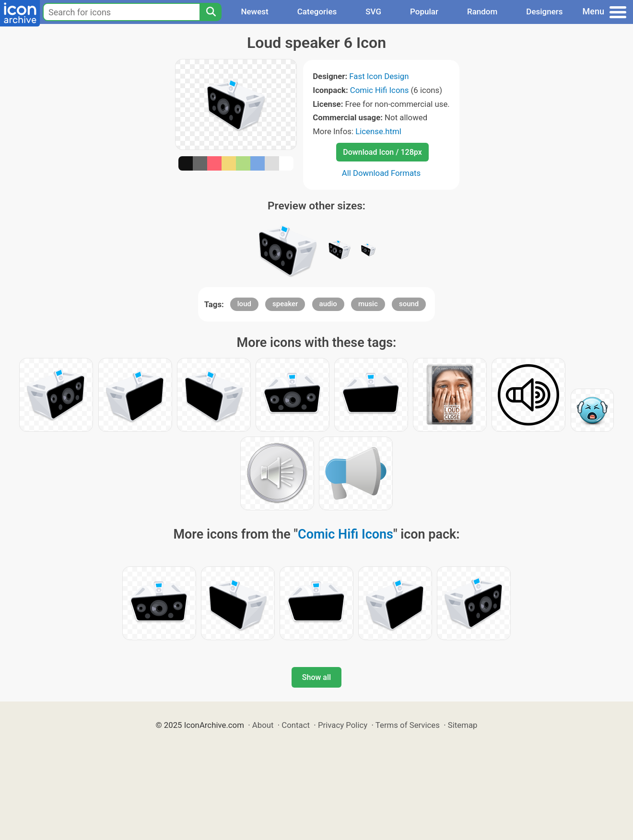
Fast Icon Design (379, 76)
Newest (254, 12)
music (368, 304)
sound (409, 304)
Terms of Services (408, 725)
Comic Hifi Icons (380, 90)
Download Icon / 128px (382, 152)
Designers (544, 12)
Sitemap (463, 725)
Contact (296, 725)
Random (482, 12)
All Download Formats (381, 173)
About (263, 725)
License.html (378, 131)
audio (328, 304)
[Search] (211, 12)
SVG (373, 12)
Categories (317, 12)
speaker (285, 304)
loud (244, 304)
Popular (424, 12)
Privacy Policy (343, 725)
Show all (316, 677)
